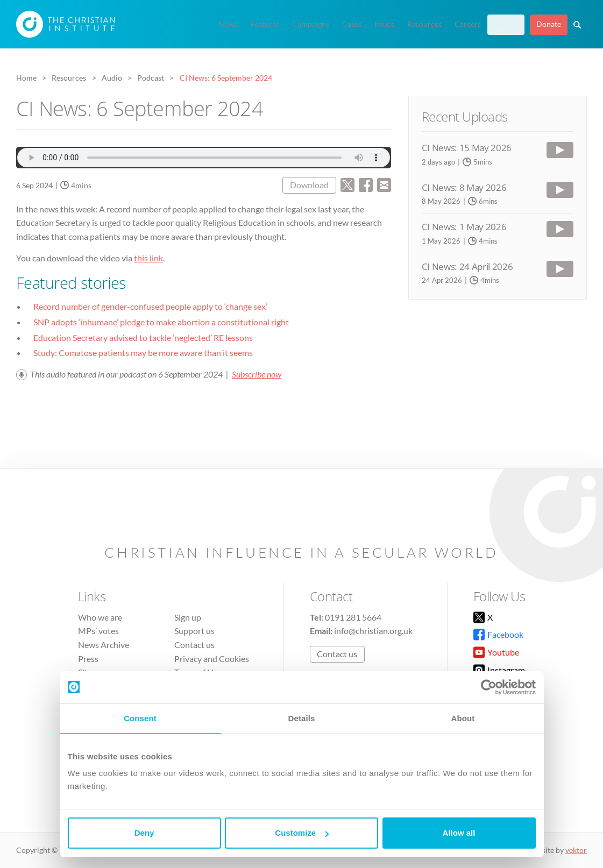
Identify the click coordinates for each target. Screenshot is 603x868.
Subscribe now (257, 374)
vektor (576, 850)
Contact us (194, 645)
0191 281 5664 (353, 617)
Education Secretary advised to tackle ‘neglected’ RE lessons (143, 337)
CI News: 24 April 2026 (467, 266)
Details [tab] (302, 718)
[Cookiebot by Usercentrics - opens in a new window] (489, 687)
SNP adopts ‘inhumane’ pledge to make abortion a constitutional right (161, 322)
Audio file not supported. (204, 158)
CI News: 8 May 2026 (464, 187)
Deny (144, 833)
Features (265, 24)
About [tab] (463, 718)
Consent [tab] (140, 718)
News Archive (104, 645)
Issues (384, 24)
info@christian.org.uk (373, 631)
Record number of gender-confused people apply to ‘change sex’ (150, 306)
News (228, 24)
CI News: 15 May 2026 (467, 148)
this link (148, 258)
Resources (424, 24)
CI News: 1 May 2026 (464, 227)
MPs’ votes (98, 631)
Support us (194, 631)
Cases (352, 24)
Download (309, 185)
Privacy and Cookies (212, 659)
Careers (468, 24)
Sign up (506, 24)
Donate (549, 24)
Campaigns (311, 24)
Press (88, 659)
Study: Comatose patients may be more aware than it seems (143, 353)
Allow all (459, 833)
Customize (302, 833)
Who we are (100, 617)
